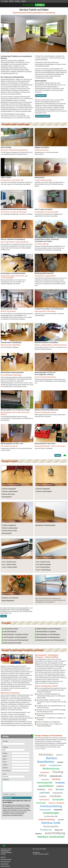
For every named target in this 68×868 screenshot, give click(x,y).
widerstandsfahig (47, 820)
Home (6, 1)
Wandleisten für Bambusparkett (45, 525)
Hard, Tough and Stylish (44, 209)
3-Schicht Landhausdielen (10, 491)
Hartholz (56, 779)
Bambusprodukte (6, 859)
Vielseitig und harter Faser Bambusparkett (51, 640)
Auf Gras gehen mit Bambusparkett (15, 637)
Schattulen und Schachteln (10, 598)
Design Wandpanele (8, 601)
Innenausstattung (51, 806)
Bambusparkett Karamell (44, 273)
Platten (11, 1)
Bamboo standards (57, 803)
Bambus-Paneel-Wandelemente (47, 410)
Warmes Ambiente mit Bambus (46, 342)
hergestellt (45, 779)
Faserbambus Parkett (10, 485)
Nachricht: (6, 780)
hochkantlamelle (51, 816)
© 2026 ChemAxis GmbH (41, 854)
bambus (60, 762)
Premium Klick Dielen (8, 494)
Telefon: (5, 765)
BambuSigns (46, 755)
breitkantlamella (56, 776)
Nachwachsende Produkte (13, 643)
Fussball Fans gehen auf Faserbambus (49, 309)
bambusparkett (45, 783)
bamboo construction (51, 837)
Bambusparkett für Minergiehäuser (48, 637)
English (23, 1)
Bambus (3, 857)
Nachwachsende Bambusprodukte (14, 209)
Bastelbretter (5, 864)
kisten (43, 765)
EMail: (5, 759)
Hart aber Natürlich (10, 632)
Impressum (36, 852)
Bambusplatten (41, 96)
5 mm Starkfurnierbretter (43, 565)
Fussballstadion (55, 765)
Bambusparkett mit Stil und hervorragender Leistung (45, 373)
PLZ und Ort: (7, 771)
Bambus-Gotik (51, 823)
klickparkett (58, 810)
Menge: (5, 753)
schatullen (55, 796)
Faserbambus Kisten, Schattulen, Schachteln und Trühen (47, 240)
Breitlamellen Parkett (44, 485)
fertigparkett (45, 772)
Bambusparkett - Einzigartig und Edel (16, 634)
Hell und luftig (6, 147)
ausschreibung (55, 833)
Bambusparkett (5, 862)
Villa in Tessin (6, 178)
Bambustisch (40, 178)
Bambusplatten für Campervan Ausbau (15, 410)
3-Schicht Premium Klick (9, 531)
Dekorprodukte (8, 594)
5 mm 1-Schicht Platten (9, 565)
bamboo (60, 755)
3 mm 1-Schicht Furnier (9, 562)
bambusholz (44, 800)
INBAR (50, 790)
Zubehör (39, 521)
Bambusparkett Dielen (9, 309)
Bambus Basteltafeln (43, 116)
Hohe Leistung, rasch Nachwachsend (16, 640)
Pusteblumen (46, 830)
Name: (5, 756)
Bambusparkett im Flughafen (46, 632)
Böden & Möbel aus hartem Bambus (49, 629)
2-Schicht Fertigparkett (9, 489)
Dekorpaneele (45, 810)
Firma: (5, 762)
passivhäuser (46, 786)
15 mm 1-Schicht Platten (9, 567)
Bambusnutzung (51, 769)
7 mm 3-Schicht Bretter (43, 567)
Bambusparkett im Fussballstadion (48, 634)
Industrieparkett (7, 497)
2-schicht (61, 820)
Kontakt (17, 1)
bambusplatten (51, 826)
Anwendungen (51, 813)
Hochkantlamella (9, 521)
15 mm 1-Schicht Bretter (43, 570)
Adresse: (5, 768)
